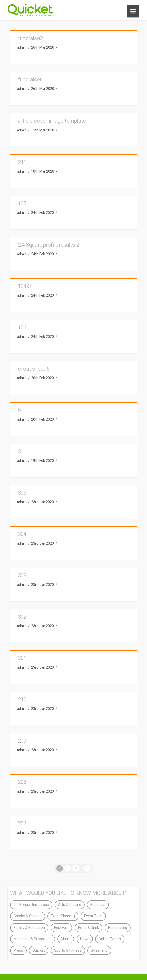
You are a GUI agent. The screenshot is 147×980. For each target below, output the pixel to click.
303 (22, 576)
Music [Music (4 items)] (66, 939)
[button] (133, 11)
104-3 (24, 286)
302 (22, 617)
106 (22, 328)
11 (87, 868)
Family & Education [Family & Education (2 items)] (29, 928)
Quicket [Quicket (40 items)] (39, 950)
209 (22, 741)
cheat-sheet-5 (34, 369)
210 (22, 700)
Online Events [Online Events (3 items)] (110, 939)
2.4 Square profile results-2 (48, 245)
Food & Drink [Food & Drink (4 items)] (88, 928)
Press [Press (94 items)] (18, 950)
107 (22, 204)
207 (22, 824)
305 (22, 493)
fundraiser (30, 80)
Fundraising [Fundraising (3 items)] (118, 928)
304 (22, 534)
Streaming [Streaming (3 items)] (99, 950)
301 (22, 658)
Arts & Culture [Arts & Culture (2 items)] (70, 905)
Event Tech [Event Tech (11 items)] (93, 916)
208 (22, 782)
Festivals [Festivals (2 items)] (61, 928)
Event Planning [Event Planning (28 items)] (63, 916)
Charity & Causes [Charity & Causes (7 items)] (28, 916)
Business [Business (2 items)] (98, 905)
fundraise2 (30, 38)
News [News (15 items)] (85, 939)
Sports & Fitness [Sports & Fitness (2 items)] (68, 950)
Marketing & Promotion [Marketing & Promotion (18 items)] (33, 939)
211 (22, 162)
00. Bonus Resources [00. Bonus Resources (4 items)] (31, 905)
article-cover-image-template (52, 121)
